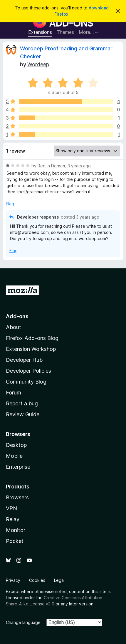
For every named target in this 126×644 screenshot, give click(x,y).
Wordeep (38, 64)
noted (61, 591)
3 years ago (79, 166)
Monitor (16, 530)
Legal (59, 580)
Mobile (14, 456)
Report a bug (22, 403)
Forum (14, 393)
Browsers (17, 497)
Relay (13, 519)
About (14, 327)
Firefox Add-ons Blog (32, 338)
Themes (65, 32)
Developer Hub (24, 360)
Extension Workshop (31, 349)
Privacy (13, 580)
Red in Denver (51, 166)
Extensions (40, 32)
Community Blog (26, 382)
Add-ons (17, 316)
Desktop (16, 445)
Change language (23, 622)
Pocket (15, 541)
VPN (11, 508)
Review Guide (23, 414)
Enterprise (18, 467)
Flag (10, 204)
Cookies (37, 580)
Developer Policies (28, 371)
